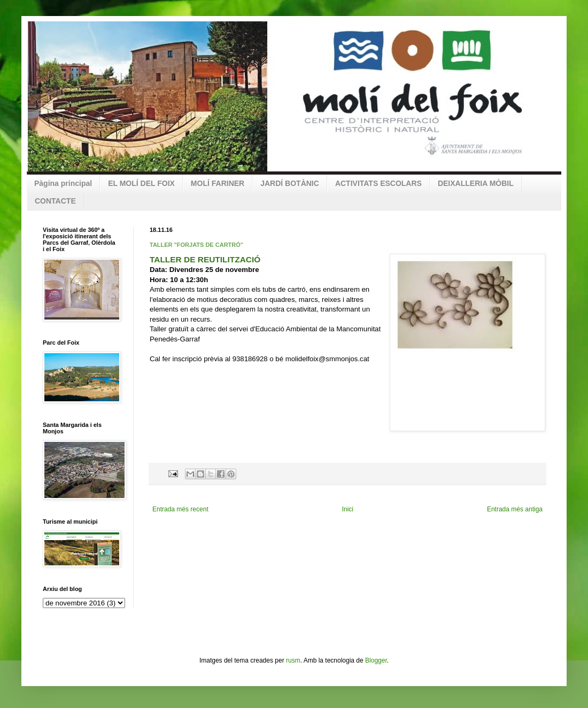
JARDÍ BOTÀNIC (290, 183)
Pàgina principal (63, 183)
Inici (348, 509)
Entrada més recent (180, 509)
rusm (293, 660)
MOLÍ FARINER (218, 183)
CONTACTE (55, 201)
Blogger (376, 660)
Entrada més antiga (515, 509)
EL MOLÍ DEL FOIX (141, 183)
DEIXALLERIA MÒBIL (476, 183)
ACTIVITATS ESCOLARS (378, 183)
